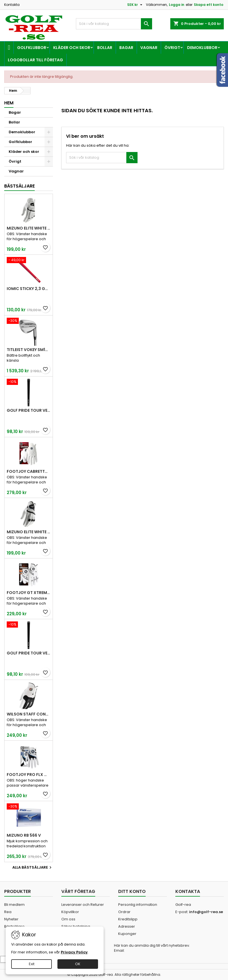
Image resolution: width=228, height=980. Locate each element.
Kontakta (12, 5)
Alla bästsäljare (33, 867)
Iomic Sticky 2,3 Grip (29, 289)
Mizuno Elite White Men (29, 228)
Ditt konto (132, 891)
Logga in (177, 5)
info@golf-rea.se (206, 912)
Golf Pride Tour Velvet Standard (29, 410)
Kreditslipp (128, 919)
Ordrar (124, 912)
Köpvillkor (70, 912)
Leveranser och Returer (83, 905)
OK (78, 964)
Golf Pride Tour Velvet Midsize (29, 653)
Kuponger (127, 934)
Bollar (105, 48)
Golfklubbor (32, 48)
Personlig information (138, 905)
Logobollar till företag (35, 60)
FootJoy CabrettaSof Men (29, 471)
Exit (32, 964)
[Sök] (114, 24)
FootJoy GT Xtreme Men (29, 593)
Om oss (68, 919)
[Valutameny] (135, 5)
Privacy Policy (74, 952)
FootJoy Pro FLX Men (29, 775)
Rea (8, 912)
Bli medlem (14, 905)
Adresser (127, 926)
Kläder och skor (72, 48)
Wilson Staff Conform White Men (29, 714)
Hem (9, 103)
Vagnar (149, 48)
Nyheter (11, 919)
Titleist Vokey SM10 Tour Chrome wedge (29, 350)
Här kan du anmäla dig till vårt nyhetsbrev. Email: (152, 948)
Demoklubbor (202, 48)
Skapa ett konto (209, 5)
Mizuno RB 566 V (24, 835)
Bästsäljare (19, 186)
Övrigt (172, 48)
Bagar (126, 48)
